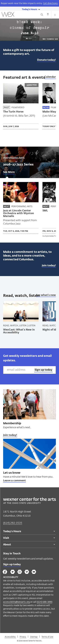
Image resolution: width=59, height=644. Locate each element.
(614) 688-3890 (45, 602)
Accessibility (10, 637)
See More (9, 172)
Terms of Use (47, 637)
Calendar (50, 77)
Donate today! (46, 60)
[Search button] (42, 15)
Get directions (50, 3)
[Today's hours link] (29, 9)
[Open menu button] (55, 15)
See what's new (46, 295)
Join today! (49, 266)
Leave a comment (14, 481)
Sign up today (12, 565)
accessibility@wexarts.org (16, 602)
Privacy (23, 637)
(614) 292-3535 (13, 523)
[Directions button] (48, 15)
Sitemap (34, 637)
